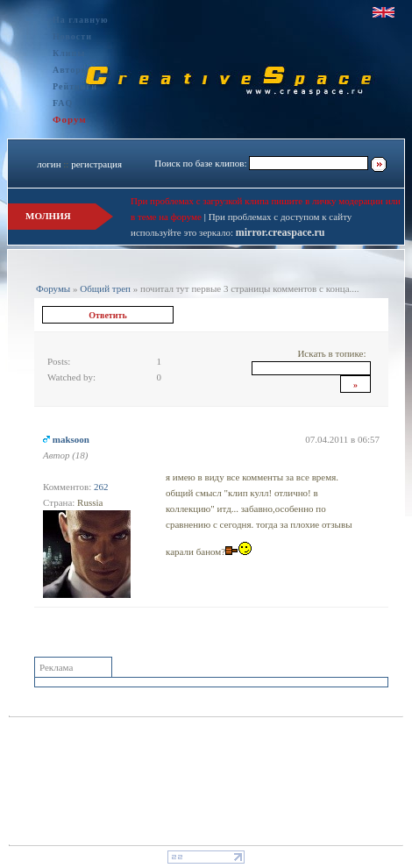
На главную (81, 20)
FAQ (63, 103)
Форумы (53, 288)
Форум (70, 119)
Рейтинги (75, 86)
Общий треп (105, 288)
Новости (72, 36)
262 (101, 487)
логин (49, 164)
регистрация (96, 164)
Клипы (69, 53)
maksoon (71, 439)
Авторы (71, 70)
